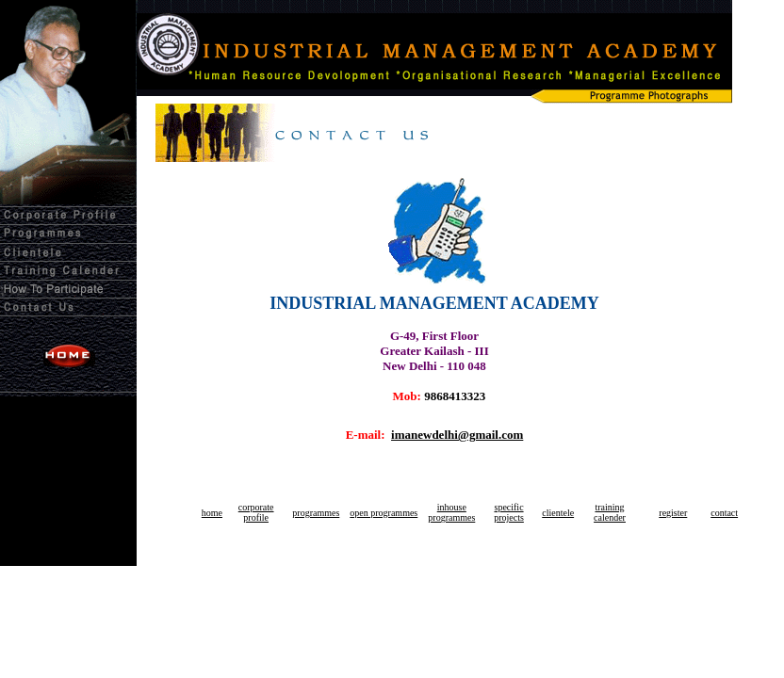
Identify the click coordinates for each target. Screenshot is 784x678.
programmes (316, 513)
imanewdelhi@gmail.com (457, 435)
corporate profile (256, 512)
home (212, 513)
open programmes (384, 513)
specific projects (509, 512)
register (673, 513)
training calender (610, 512)
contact (724, 513)
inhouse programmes (451, 512)
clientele (558, 513)
